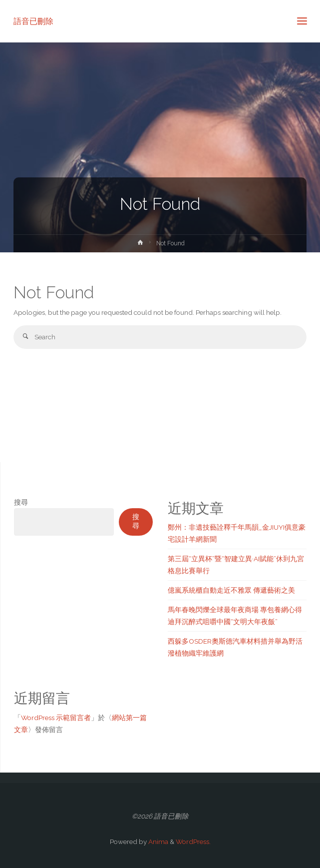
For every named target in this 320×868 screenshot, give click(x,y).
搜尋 (21, 502)
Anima (158, 842)
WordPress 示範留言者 (56, 718)
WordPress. (193, 842)
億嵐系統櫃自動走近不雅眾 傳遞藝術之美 (231, 590)
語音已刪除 (33, 21)
